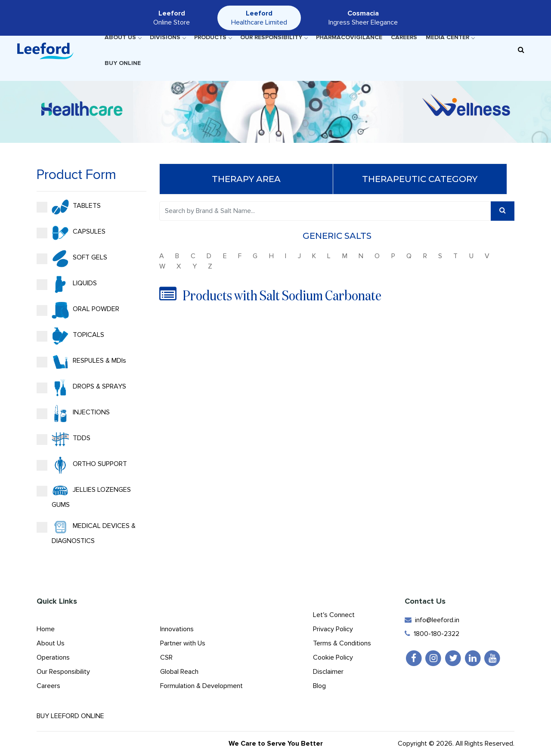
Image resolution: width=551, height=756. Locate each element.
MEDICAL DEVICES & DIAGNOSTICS (85, 532)
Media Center (450, 37)
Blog (319, 686)
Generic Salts (338, 236)
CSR (166, 657)
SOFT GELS (71, 259)
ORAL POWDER (77, 310)
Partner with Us (183, 643)
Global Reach (179, 672)
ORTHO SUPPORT (81, 465)
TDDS (63, 439)
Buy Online (123, 63)
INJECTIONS (72, 413)
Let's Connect (334, 615)
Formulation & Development (201, 686)
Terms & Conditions (342, 643)
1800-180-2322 (432, 634)
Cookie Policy (333, 657)
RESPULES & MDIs (80, 362)
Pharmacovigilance (349, 37)
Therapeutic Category (421, 179)
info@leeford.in (432, 620)
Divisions (168, 37)
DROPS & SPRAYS (80, 388)
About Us (123, 37)
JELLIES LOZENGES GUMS (83, 496)
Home (46, 629)
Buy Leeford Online (78, 716)
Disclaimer (328, 672)
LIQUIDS (66, 284)
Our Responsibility (274, 37)
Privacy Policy (333, 629)
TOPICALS (70, 336)
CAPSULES (70, 233)
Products (213, 37)
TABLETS (68, 207)
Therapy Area (247, 179)
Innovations (177, 629)
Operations (53, 657)
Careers (404, 37)
